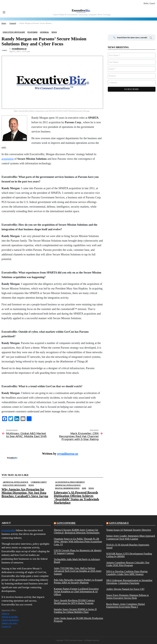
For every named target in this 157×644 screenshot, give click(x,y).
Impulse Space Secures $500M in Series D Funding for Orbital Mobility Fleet (75, 611)
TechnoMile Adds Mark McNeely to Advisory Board (77, 561)
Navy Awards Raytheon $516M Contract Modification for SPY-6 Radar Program (74, 602)
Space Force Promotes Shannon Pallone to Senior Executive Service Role (128, 597)
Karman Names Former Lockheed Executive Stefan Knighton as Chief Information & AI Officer (76, 592)
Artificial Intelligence (16, 482)
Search (151, 38)
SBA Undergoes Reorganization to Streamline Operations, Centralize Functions (129, 582)
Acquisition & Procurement (70, 482)
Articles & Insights (10, 617)
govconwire (66, 523)
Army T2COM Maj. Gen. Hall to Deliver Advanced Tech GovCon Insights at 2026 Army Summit (78, 571)
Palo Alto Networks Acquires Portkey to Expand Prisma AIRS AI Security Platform (78, 581)
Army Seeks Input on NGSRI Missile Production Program (78, 620)
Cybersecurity (39, 482)
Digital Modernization (67, 488)
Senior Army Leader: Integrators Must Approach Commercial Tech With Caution (131, 537)
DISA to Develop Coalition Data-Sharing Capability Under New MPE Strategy (127, 573)
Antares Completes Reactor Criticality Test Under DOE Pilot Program (128, 564)
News (31, 485)
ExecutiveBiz (8, 530)
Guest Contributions (10, 620)
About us (5, 614)
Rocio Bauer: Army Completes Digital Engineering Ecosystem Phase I (126, 606)
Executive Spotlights (14, 485)
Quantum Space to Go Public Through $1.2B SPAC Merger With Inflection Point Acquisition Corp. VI (78, 542)
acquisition (8, 159)
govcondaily (119, 523)
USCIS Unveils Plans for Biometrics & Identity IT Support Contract (78, 552)
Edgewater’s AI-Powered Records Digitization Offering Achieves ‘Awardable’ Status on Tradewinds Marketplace (76, 497)
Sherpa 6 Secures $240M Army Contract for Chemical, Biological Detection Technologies (77, 531)
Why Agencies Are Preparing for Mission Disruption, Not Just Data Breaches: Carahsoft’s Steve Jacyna (25, 493)
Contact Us (6, 626)
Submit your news (9, 623)
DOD (84, 488)
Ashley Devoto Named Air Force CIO (125, 589)
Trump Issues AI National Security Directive (129, 530)
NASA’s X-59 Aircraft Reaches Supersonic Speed (128, 546)
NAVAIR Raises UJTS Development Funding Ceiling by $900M (129, 555)
